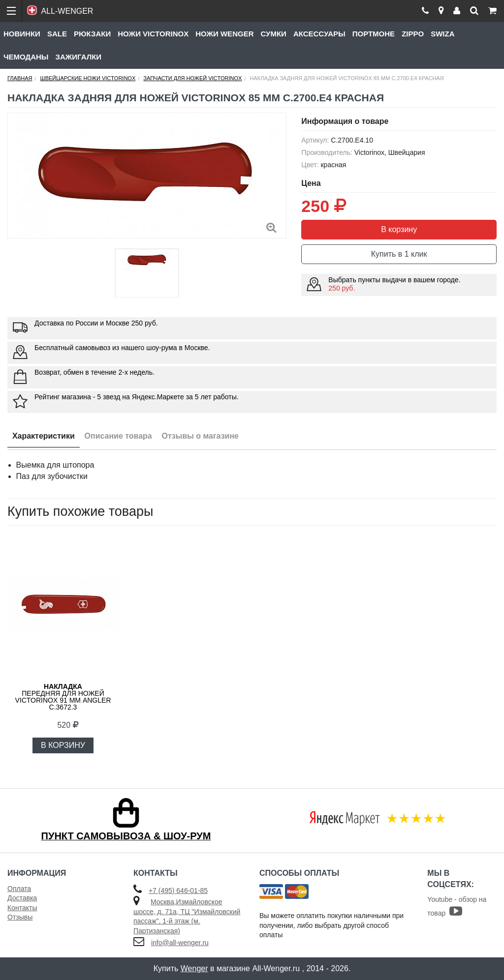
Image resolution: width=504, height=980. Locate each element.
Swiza (442, 34)
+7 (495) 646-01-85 (178, 891)
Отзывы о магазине (201, 436)
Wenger (194, 968)
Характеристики (44, 436)
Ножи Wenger (224, 34)
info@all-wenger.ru (180, 943)
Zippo (413, 34)
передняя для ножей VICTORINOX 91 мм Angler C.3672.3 (63, 697)
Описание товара (118, 436)
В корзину (399, 229)
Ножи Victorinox (153, 34)
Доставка (22, 898)
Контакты (22, 908)
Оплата (19, 889)
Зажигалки (79, 57)
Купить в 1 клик (399, 254)
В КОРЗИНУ (63, 745)
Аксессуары (319, 34)
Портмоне (374, 34)
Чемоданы (26, 57)
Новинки (22, 34)
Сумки (273, 34)
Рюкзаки (92, 34)
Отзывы (20, 917)
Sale (57, 34)
